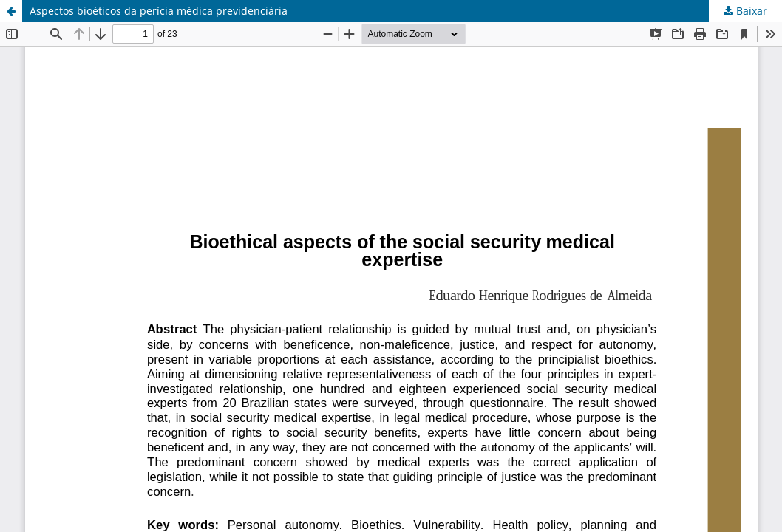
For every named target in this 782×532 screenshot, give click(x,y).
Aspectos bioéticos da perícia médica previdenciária (159, 11)
